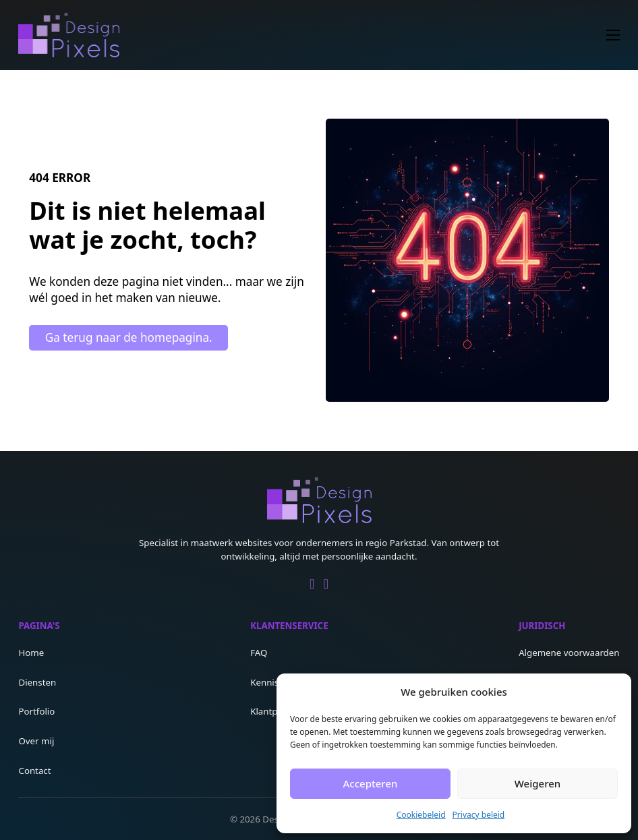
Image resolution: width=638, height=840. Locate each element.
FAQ (259, 653)
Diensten (37, 682)
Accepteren (371, 783)
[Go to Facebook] (326, 584)
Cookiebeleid (421, 815)
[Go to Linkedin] (312, 584)
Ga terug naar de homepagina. (129, 337)
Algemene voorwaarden (569, 653)
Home (31, 653)
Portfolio (36, 711)
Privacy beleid (479, 815)
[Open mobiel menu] (613, 35)
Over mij (36, 741)
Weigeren (538, 783)
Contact (34, 771)
